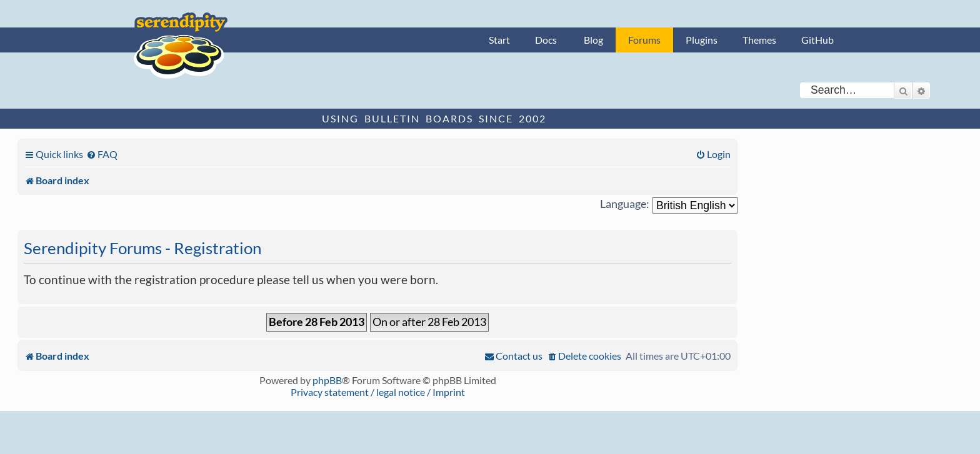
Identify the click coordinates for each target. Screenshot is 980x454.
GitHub (817, 40)
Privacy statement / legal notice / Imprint (378, 392)
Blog (593, 40)
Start (499, 40)
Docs (546, 40)
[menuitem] (102, 154)
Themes (759, 40)
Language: (625, 204)
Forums (644, 40)
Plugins (702, 40)
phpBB (327, 380)
